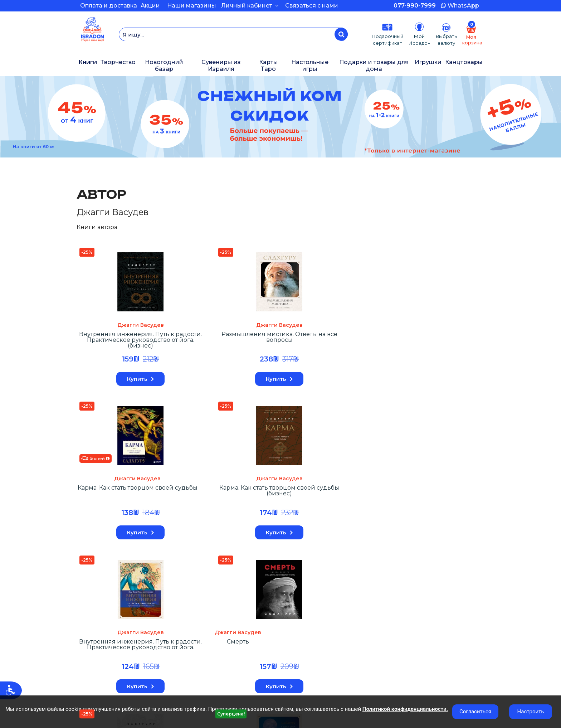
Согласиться (475, 712)
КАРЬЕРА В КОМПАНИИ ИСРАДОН (226, 631)
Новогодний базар (164, 65)
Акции (150, 6)
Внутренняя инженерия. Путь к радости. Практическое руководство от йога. (420, 344)
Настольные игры (310, 65)
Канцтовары (464, 62)
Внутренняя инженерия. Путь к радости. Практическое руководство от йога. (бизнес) (110, 344)
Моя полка (90, 644)
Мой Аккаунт (92, 624)
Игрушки (428, 62)
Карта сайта (301, 631)
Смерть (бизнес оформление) (187, 496)
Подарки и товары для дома (374, 65)
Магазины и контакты (208, 657)
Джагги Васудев (110, 326)
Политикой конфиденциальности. (405, 709)
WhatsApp (460, 6)
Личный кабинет (250, 6)
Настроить (531, 712)
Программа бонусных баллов (218, 650)
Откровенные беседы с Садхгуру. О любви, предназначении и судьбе (265, 502)
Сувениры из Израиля (221, 65)
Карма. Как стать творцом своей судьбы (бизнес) (342, 342)
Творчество (118, 62)
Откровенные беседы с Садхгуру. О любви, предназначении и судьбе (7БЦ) (420, 502)
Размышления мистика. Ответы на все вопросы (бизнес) (342, 502)
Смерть (102, 493)
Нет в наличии (265, 535)
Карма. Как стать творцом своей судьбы (265, 342)
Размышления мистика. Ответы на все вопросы (187, 342)
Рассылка (89, 650)
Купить (110, 380)
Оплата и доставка (109, 6)
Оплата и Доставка (205, 624)
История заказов (98, 631)
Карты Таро (269, 65)
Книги (88, 62)
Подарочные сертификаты (319, 624)
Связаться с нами (312, 6)
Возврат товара (96, 637)
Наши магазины (192, 6)
